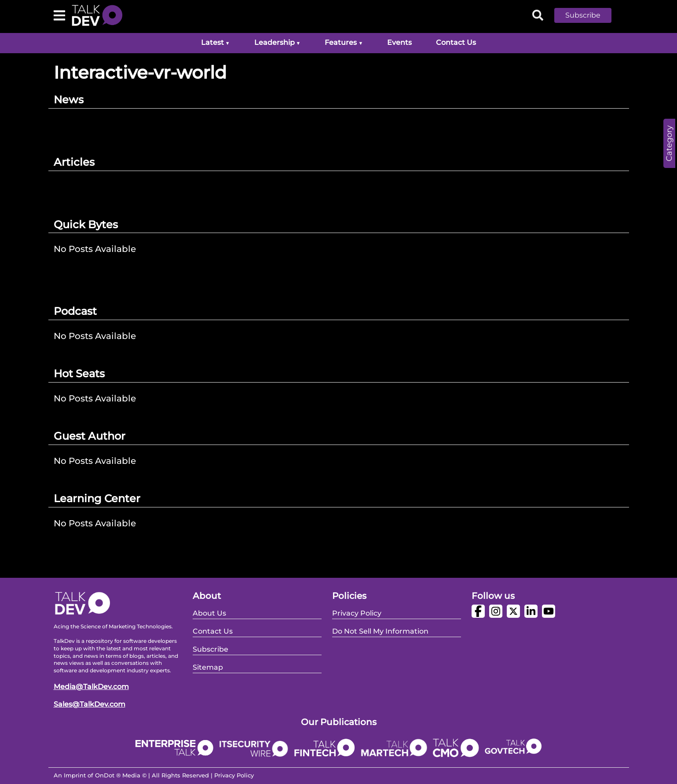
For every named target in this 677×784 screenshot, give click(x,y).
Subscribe (583, 15)
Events (399, 42)
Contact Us (456, 42)
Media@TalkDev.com (91, 687)
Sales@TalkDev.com (90, 704)
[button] (589, 15)
